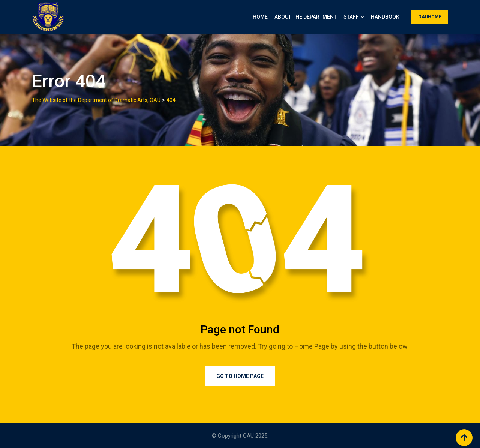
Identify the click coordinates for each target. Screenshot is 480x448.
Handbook (385, 17)
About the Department (306, 17)
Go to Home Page (240, 376)
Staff (351, 17)
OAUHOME (430, 17)
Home (260, 17)
